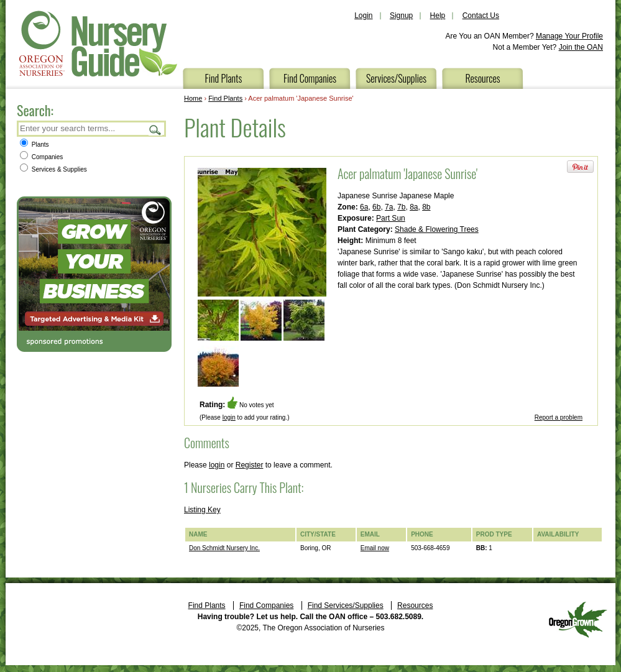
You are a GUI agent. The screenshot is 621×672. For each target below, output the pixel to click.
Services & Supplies (53, 169)
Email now (375, 548)
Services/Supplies (396, 78)
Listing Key (202, 510)
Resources (482, 78)
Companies (41, 157)
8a (414, 207)
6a (364, 207)
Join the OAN (581, 47)
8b (426, 207)
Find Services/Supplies (346, 605)
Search (155, 130)
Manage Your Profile (569, 36)
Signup (401, 16)
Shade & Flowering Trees (437, 229)
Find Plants (224, 78)
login (229, 417)
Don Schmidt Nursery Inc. (224, 548)
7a (389, 207)
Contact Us (481, 16)
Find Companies (310, 78)
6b (376, 207)
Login (363, 16)
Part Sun (391, 218)
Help (438, 16)
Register (250, 465)
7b (401, 207)
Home (193, 98)
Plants (34, 145)
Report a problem (559, 417)
